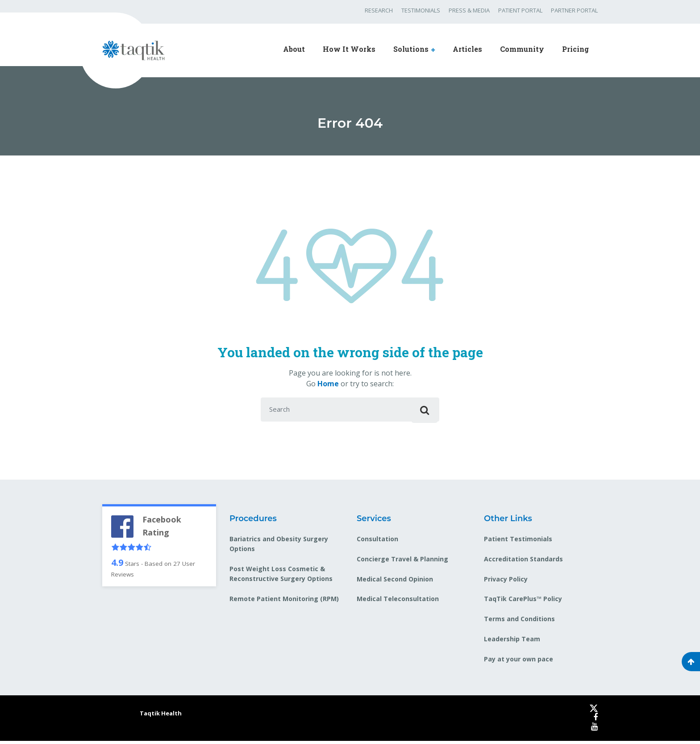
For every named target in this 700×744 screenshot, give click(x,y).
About (294, 49)
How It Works (349, 49)
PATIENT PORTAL (520, 10)
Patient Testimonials (518, 541)
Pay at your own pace (519, 662)
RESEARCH (379, 10)
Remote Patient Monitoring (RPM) (284, 602)
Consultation (377, 541)
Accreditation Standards (523, 562)
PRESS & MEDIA (469, 10)
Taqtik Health (161, 716)
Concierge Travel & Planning (402, 562)
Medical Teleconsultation (398, 602)
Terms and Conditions (519, 622)
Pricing (575, 49)
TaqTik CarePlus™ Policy (523, 602)
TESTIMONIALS (421, 10)
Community (522, 49)
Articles (467, 49)
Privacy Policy (506, 582)
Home (328, 384)
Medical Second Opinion (395, 582)
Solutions (411, 49)
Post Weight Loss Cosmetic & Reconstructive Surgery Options (281, 577)
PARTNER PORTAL (574, 10)
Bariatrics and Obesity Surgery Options (279, 546)
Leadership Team (512, 642)
